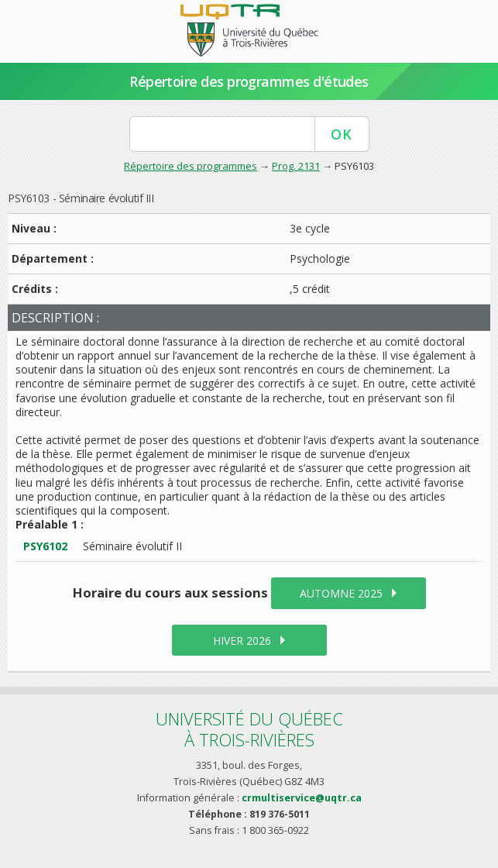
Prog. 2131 (296, 166)
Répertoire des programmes (191, 166)
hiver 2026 (242, 641)
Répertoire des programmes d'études (249, 81)
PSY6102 (45, 546)
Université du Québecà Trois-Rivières (249, 729)
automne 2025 (341, 593)
